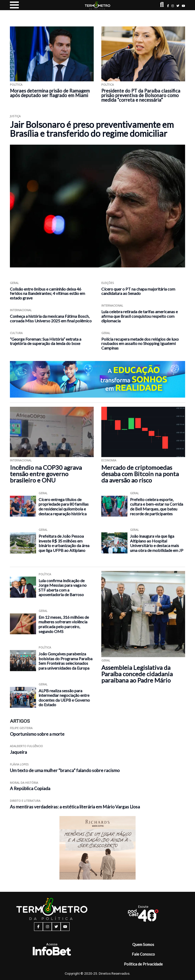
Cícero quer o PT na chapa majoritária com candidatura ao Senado (138, 291)
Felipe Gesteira (21, 728)
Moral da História (24, 783)
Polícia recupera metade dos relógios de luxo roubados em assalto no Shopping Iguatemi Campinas (140, 344)
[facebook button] (168, 6)
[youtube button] (183, 6)
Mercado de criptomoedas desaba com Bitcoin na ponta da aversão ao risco (140, 474)
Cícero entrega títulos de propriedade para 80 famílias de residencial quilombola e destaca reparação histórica (64, 507)
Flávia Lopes (19, 764)
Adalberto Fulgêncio (26, 746)
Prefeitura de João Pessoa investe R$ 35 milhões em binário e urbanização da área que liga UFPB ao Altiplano (64, 543)
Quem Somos (143, 944)
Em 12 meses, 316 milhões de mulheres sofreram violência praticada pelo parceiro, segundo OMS (64, 624)
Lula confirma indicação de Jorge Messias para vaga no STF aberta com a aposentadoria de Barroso (63, 588)
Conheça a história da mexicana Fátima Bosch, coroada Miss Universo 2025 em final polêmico (51, 318)
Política (16, 85)
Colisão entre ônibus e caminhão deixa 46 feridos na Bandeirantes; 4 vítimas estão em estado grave (47, 293)
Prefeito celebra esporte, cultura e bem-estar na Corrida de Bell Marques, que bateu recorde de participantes (157, 507)
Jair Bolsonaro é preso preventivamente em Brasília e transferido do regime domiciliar (92, 129)
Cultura (16, 333)
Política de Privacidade (143, 964)
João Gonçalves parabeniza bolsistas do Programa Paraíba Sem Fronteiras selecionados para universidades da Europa (66, 661)
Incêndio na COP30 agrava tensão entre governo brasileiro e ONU (46, 474)
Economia (109, 460)
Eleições (108, 283)
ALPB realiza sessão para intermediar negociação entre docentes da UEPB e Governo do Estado (64, 698)
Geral (14, 283)
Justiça (15, 116)
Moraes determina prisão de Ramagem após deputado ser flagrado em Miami (50, 93)
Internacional (21, 310)
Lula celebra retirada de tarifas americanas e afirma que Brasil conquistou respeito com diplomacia (140, 316)
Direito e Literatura (25, 801)
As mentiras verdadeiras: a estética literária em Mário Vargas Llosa (75, 807)
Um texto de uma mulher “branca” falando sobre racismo (65, 770)
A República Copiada (30, 788)
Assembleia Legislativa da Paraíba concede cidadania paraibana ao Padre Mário (137, 674)
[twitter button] (178, 6)
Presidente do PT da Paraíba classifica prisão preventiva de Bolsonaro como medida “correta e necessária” (141, 95)
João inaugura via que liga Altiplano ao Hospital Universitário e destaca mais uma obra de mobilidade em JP (157, 543)
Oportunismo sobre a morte (37, 734)
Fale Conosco (143, 954)
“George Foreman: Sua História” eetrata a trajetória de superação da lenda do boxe (46, 341)
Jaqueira (18, 752)
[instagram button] (173, 6)
